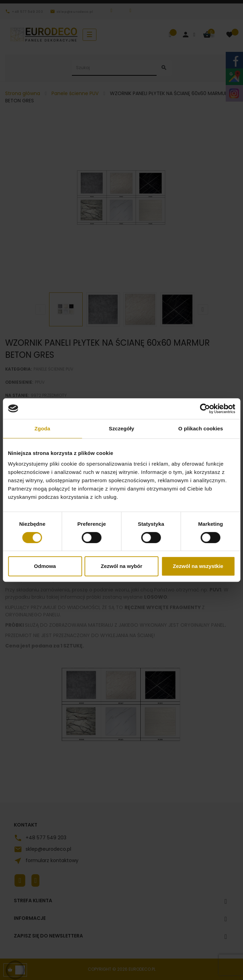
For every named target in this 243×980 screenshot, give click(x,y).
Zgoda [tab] (43, 428)
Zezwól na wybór (121, 566)
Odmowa (45, 566)
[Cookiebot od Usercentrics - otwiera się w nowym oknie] (205, 409)
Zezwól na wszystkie (198, 566)
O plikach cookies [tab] (201, 428)
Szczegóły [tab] (121, 428)
